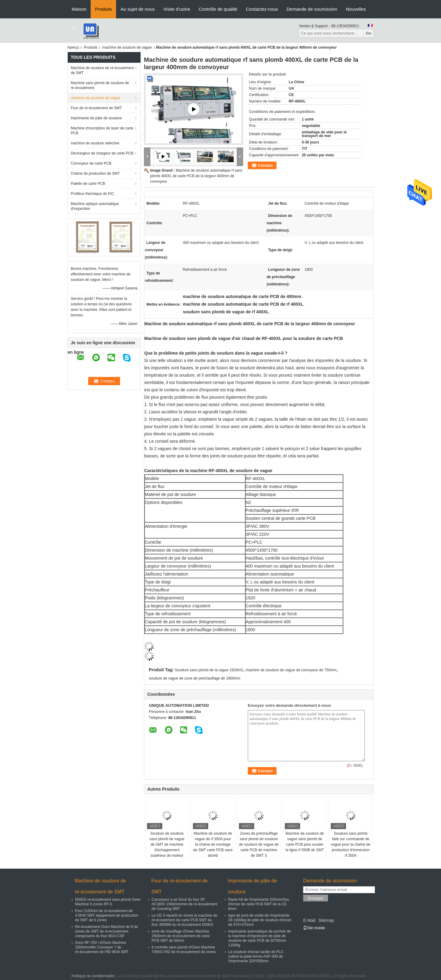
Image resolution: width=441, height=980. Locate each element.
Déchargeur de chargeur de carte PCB (102, 153)
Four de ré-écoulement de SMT (96, 108)
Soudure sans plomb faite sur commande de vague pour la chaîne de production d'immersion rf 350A (351, 844)
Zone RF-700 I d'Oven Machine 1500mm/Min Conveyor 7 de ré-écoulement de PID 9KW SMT (102, 947)
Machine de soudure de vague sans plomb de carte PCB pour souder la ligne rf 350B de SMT (305, 842)
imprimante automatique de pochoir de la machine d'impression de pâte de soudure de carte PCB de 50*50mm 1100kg (260, 938)
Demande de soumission (312, 9)
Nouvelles (356, 9)
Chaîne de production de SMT (95, 173)
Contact (265, 165)
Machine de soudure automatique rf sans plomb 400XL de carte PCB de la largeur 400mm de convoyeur (196, 176)
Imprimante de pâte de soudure (96, 118)
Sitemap (326, 920)
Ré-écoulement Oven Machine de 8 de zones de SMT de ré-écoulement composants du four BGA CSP (106, 931)
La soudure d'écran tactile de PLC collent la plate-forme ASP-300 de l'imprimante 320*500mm (256, 956)
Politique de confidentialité (93, 976)
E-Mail (309, 920)
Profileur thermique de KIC (92, 194)
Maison (79, 9)
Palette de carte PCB (88, 184)
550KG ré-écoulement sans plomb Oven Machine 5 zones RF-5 (108, 902)
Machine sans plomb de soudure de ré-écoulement (100, 85)
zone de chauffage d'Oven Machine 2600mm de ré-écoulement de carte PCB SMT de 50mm (181, 936)
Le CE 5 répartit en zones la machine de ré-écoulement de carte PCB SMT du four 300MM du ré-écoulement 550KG (184, 920)
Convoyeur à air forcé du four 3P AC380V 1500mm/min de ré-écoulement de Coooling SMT (184, 904)
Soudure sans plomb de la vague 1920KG (209, 670)
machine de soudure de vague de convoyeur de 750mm (291, 670)
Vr (74, 27)
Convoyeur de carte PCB (91, 163)
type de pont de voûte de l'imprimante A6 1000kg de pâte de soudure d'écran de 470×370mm (260, 920)
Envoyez (316, 898)
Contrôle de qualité (218, 9)
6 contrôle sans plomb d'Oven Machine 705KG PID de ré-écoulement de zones (184, 950)
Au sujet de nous (138, 9)
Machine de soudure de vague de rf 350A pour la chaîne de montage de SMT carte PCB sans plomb (213, 844)
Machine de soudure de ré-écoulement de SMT (102, 70)
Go (369, 33)
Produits (103, 9)
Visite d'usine (177, 9)
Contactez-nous (262, 9)
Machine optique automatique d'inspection (95, 206)
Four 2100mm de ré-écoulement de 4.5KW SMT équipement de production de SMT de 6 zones (107, 915)
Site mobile (314, 928)
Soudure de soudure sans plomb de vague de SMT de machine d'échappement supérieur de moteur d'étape (167, 847)
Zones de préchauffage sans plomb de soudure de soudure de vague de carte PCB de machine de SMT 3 (259, 844)
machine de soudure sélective (95, 143)
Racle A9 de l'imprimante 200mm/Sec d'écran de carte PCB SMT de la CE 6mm (259, 904)
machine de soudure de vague (127, 47)
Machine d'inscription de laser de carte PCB (102, 131)
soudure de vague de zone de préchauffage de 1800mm (195, 678)
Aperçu (73, 47)
